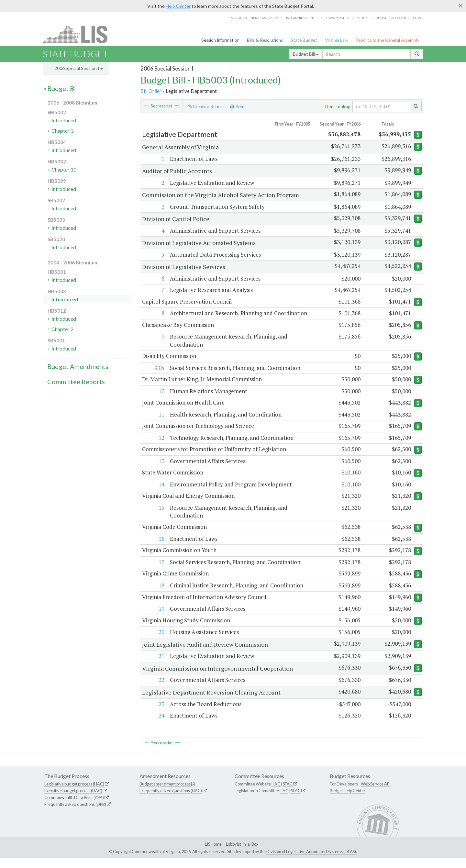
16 (161, 548)
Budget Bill (306, 54)
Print (238, 106)
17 (161, 572)
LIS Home (213, 854)
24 (161, 725)
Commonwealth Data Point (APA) (74, 807)
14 (161, 493)
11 (161, 423)
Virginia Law (336, 40)
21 (161, 666)
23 (161, 714)
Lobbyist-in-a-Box (242, 854)
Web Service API (376, 794)
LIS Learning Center (302, 18)
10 (161, 400)
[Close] (461, 6)
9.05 (159, 376)
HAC (276, 794)
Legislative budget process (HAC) (74, 794)
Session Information (220, 40)
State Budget (304, 40)
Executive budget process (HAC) (73, 801)
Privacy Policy (337, 18)
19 (161, 619)
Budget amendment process (165, 794)
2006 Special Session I (79, 68)
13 (161, 470)
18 (161, 595)
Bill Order (151, 91)
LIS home (363, 18)
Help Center (178, 6)
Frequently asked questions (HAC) (171, 801)
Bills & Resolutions (265, 40)
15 (161, 517)
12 (161, 446)
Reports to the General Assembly (387, 40)
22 (161, 690)
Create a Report (206, 106)
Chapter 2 (62, 329)
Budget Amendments (78, 366)
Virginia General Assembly (255, 18)
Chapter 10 (64, 169)
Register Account (391, 18)
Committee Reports (76, 382)
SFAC (288, 794)
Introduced (64, 120)
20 (161, 642)
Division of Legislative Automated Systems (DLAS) (311, 862)
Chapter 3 (62, 131)
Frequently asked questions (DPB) (75, 814)
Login (416, 18)
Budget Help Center (348, 801)
